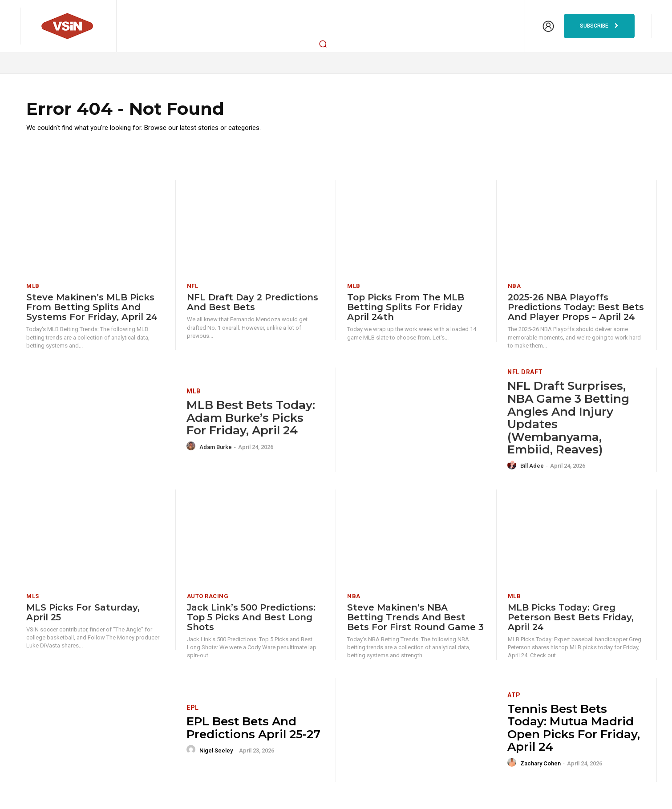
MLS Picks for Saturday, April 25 (83, 613)
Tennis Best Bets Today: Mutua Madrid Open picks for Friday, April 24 (574, 728)
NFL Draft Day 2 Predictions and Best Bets (253, 303)
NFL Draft (525, 373)
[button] (323, 44)
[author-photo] (192, 447)
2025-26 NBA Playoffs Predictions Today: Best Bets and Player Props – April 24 (576, 308)
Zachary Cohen (540, 764)
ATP (514, 696)
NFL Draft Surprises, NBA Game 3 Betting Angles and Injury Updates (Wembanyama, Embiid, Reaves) (568, 419)
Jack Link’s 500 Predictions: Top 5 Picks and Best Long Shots (251, 618)
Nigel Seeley (216, 751)
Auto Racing (208, 597)
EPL (193, 708)
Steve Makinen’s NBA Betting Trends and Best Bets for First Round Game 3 (415, 618)
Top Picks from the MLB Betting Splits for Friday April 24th (406, 308)
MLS (33, 597)
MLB (33, 287)
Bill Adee (532, 467)
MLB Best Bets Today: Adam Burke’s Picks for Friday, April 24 (251, 419)
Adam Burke (216, 447)
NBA (514, 287)
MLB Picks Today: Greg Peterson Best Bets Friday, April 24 (571, 618)
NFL (193, 287)
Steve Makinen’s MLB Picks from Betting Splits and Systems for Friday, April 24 (92, 308)
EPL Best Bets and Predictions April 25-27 (253, 729)
